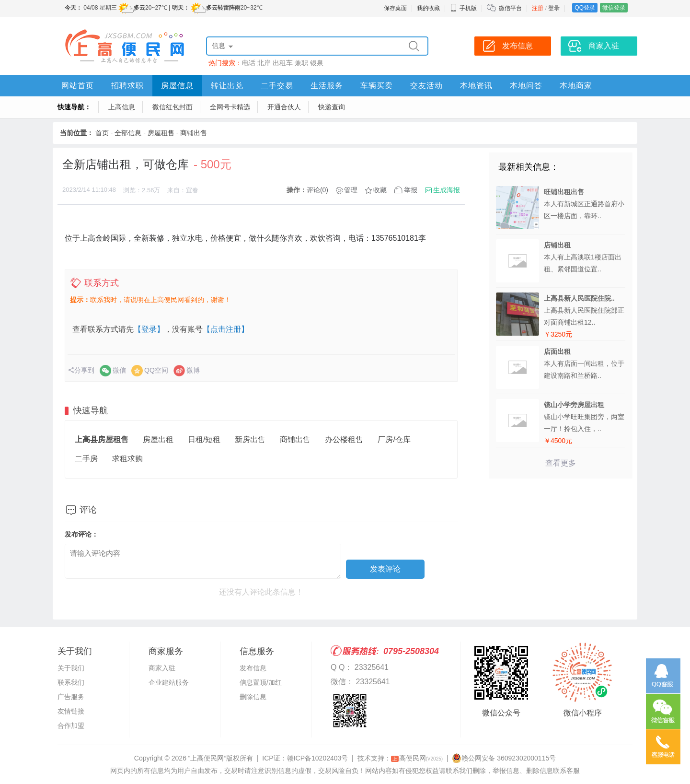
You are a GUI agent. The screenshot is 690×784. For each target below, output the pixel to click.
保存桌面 (395, 8)
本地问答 (526, 86)
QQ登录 (585, 8)
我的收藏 (428, 8)
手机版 (463, 8)
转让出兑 (227, 86)
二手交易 (277, 86)
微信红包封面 (172, 107)
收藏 (380, 190)
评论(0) (317, 190)
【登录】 (149, 329)
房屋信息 (177, 86)
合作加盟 (71, 725)
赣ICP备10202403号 (318, 758)
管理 (351, 190)
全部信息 (128, 133)
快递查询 (332, 107)
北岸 (264, 63)
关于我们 (71, 668)
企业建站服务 (169, 682)
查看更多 (561, 463)
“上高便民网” (207, 758)
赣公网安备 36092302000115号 (504, 758)
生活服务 (327, 86)
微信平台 (510, 8)
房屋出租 (158, 439)
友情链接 (71, 711)
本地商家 (576, 86)
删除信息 (253, 697)
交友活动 (426, 86)
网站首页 (78, 86)
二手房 (86, 459)
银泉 (317, 63)
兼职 (301, 63)
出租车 (283, 63)
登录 (554, 8)
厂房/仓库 (394, 439)
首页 (102, 133)
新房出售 (250, 439)
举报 (411, 190)
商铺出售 (194, 133)
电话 (249, 63)
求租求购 (127, 459)
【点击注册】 (226, 329)
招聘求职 (127, 86)
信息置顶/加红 (261, 682)
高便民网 (417, 758)
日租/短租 (204, 439)
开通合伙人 (284, 107)
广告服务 (71, 697)
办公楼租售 (344, 439)
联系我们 (71, 682)
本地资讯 (476, 86)
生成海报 (447, 190)
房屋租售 (161, 133)
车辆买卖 (377, 86)
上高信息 (122, 107)
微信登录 (614, 8)
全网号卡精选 (230, 107)
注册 (538, 8)
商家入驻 (162, 668)
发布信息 (253, 668)
